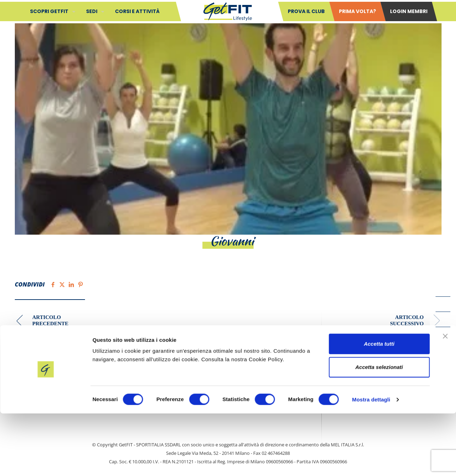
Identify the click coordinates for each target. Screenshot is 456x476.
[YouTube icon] (443, 304)
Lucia (418, 331)
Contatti (141, 377)
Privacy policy (251, 377)
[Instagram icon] (443, 335)
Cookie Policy (310, 377)
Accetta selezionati (379, 430)
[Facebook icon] (443, 289)
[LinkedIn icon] (443, 319)
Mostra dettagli (371, 462)
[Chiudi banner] (445, 399)
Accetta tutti (379, 406)
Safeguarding (193, 377)
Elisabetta (43, 331)
